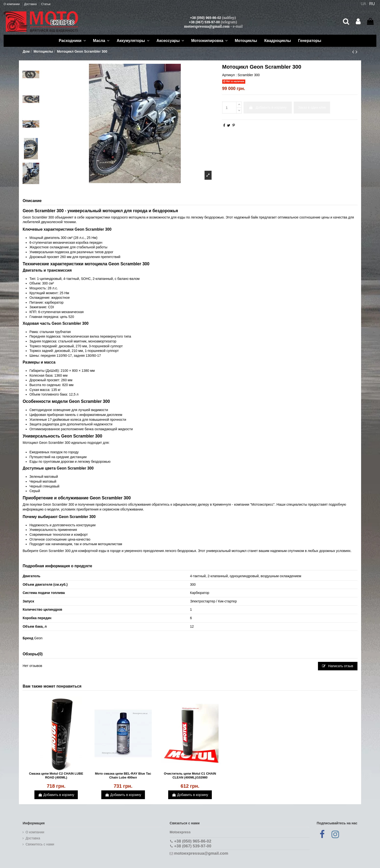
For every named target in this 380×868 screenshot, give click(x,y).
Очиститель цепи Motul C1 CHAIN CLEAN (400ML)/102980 (190, 775)
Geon (38, 638)
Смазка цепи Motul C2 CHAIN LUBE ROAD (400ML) (56, 775)
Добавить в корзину (268, 107)
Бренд (28, 638)
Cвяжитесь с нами (40, 844)
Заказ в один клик (312, 107)
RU (372, 4)
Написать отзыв (338, 666)
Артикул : (230, 75)
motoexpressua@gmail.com (207, 26)
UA (363, 4)
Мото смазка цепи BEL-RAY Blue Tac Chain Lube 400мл (123, 775)
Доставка (31, 4)
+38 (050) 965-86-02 (206, 18)
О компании (12, 4)
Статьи (46, 4)
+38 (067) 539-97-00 (204, 22)
